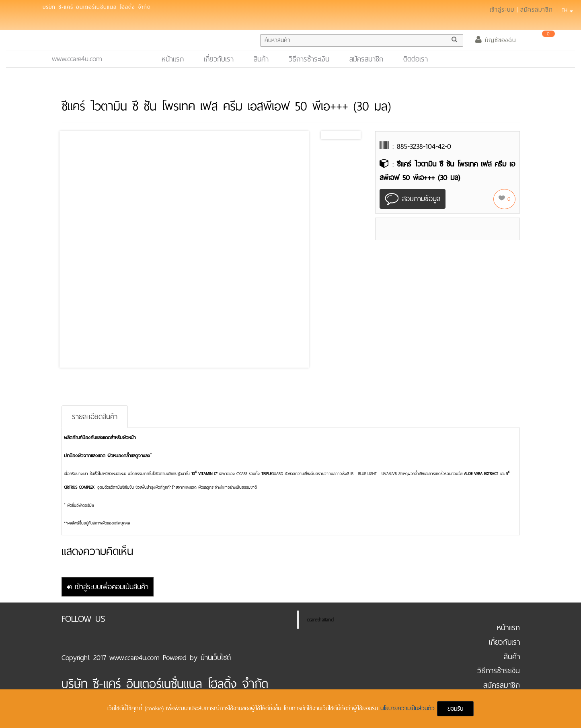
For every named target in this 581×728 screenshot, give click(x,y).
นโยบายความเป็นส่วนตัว (409, 708)
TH (566, 10)
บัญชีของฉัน (496, 40)
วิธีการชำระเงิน (309, 59)
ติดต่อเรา (416, 59)
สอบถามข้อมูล (413, 199)
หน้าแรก (176, 59)
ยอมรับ (455, 709)
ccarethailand (320, 620)
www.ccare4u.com (77, 59)
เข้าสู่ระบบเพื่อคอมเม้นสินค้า (108, 587)
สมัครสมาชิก (537, 10)
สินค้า (261, 59)
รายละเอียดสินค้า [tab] (95, 417)
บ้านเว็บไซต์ (216, 658)
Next (352, 135)
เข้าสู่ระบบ (502, 10)
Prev (333, 135)
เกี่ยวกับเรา (219, 59)
